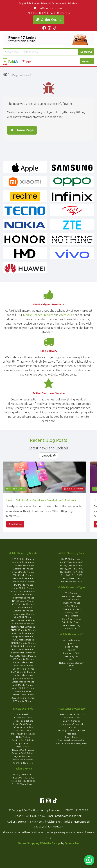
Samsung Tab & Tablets (23, 753)
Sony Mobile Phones (23, 662)
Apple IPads (23, 714)
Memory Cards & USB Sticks (72, 730)
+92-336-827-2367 (35, 816)
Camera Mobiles (72, 600)
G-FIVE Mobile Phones (23, 578)
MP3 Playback (72, 616)
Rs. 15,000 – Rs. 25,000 (72, 569)
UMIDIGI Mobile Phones (23, 672)
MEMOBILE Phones (23, 617)
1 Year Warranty (72, 593)
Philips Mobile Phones (23, 636)
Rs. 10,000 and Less (23, 774)
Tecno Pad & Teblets (23, 760)
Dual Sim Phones (72, 603)
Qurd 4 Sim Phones (72, 619)
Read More (15, 524)
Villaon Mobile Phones (23, 682)
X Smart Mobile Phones (23, 695)
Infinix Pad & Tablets (23, 727)
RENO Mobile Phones (23, 649)
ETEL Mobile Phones (23, 575)
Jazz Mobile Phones (23, 607)
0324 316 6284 (38, 13)
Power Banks (72, 737)
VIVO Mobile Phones (23, 685)
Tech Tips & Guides (15, 489)
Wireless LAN (72, 629)
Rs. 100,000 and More (23, 784)
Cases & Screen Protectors (72, 714)
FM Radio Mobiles (72, 609)
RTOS (72, 666)
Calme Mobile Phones (23, 562)
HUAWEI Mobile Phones (23, 591)
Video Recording (72, 625)
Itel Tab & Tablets (23, 730)
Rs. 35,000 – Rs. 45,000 (72, 562)
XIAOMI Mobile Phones (23, 698)
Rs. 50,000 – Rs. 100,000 (23, 781)
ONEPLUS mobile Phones (23, 630)
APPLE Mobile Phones (23, 559)
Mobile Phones (33, 315)
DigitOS (72, 650)
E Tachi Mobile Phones (23, 572)
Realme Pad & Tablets (23, 750)
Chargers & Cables (72, 718)
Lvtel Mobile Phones (23, 611)
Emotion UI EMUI (72, 653)
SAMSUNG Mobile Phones (23, 656)
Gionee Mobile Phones (23, 582)
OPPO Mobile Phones (23, 633)
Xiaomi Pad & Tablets (23, 763)
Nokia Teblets (23, 737)
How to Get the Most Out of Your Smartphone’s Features (41, 500)
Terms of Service (86, 832)
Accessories (67, 315)
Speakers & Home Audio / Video (72, 743)
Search (86, 52)
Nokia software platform (72, 663)
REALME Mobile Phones (23, 646)
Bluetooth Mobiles (72, 596)
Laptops (72, 727)
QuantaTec (72, 843)
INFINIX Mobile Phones (23, 601)
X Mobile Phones (23, 691)
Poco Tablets (23, 747)
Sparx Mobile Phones (23, 666)
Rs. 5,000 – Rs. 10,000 (72, 575)
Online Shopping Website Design (39, 843)
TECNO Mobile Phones (23, 669)
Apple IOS (72, 643)
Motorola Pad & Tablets (23, 734)
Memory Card (72, 612)
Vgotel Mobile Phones (23, 678)
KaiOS (72, 660)
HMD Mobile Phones (23, 585)
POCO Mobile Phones (23, 640)
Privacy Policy (65, 832)
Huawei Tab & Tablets (23, 724)
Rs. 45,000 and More (72, 559)
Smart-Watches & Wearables (72, 740)
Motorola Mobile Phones (23, 620)
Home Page (22, 130)
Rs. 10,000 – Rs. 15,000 (72, 572)
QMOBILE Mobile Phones (23, 643)
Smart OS (72, 669)
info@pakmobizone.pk (48, 8)
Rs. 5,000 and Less (72, 578)
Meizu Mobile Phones (23, 614)
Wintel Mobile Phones (23, 688)
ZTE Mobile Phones (23, 701)
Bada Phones (72, 647)
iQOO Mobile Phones (23, 604)
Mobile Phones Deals (72, 582)
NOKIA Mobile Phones (23, 624)
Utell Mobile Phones (23, 675)
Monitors (72, 734)
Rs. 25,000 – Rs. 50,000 (23, 778)
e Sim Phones (72, 606)
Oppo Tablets (23, 743)
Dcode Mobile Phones (23, 565)
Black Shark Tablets (23, 718)
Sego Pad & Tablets (23, 756)
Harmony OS (72, 656)
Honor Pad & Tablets (23, 721)
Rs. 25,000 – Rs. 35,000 (72, 565)
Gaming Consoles (72, 721)
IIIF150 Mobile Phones (23, 598)
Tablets (48, 315)
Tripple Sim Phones (72, 622)
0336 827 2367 (60, 13)
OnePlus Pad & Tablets (23, 740)
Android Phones (72, 640)
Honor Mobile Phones (23, 588)
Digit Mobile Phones (23, 569)
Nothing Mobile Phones (23, 627)
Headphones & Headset (72, 724)
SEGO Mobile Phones (23, 659)
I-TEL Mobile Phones (23, 594)
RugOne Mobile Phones (23, 653)
